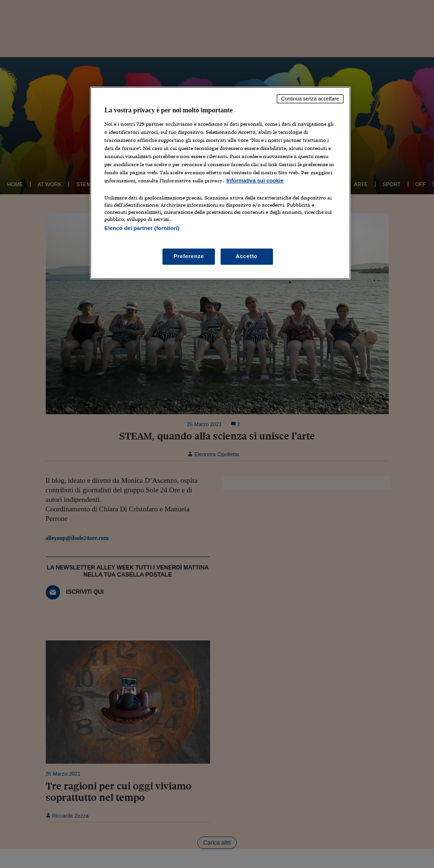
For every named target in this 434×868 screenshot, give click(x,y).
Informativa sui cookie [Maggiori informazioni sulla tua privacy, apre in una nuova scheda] (255, 180)
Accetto (247, 256)
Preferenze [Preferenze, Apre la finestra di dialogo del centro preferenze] (189, 256)
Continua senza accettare (310, 99)
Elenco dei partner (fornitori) (142, 228)
